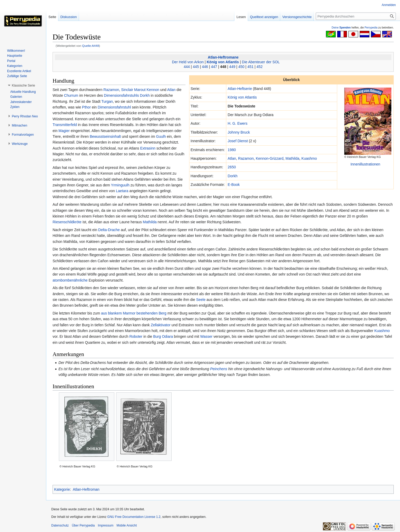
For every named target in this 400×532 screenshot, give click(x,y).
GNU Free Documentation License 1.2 (134, 517)
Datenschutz (60, 525)
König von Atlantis (223, 62)
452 (259, 67)
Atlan (232, 158)
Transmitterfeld (65, 125)
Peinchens (219, 369)
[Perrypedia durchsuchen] (356, 16)
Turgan (107, 101)
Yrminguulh (120, 185)
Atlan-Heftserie (240, 89)
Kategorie (62, 489)
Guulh (161, 136)
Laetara (122, 191)
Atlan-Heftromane (223, 57)
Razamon (246, 158)
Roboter (136, 336)
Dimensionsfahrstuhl (114, 107)
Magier (64, 131)
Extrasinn (148, 148)
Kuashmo (309, 158)
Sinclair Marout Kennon (140, 90)
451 (250, 67)
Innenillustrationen (365, 164)
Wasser (206, 336)
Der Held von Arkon (188, 62)
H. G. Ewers (237, 123)
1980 (232, 150)
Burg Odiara (163, 336)
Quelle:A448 (91, 46)
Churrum (71, 95)
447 (214, 67)
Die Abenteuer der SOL (261, 62)
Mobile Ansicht (126, 525)
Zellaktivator (160, 325)
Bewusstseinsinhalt (105, 136)
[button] (23, 85)
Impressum (106, 525)
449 (232, 67)
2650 (232, 167)
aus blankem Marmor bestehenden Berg (134, 313)
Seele (201, 300)
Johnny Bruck (239, 132)
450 (241, 67)
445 (196, 67)
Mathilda (292, 158)
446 (205, 67)
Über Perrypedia (83, 525)
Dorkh (232, 176)
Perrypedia (371, 28)
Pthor (86, 107)
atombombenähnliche (70, 280)
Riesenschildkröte (67, 222)
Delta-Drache (109, 230)
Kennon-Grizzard (270, 158)
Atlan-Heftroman (86, 489)
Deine (341, 28)
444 (187, 67)
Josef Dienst (238, 141)
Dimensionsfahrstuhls (121, 95)
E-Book (234, 185)
